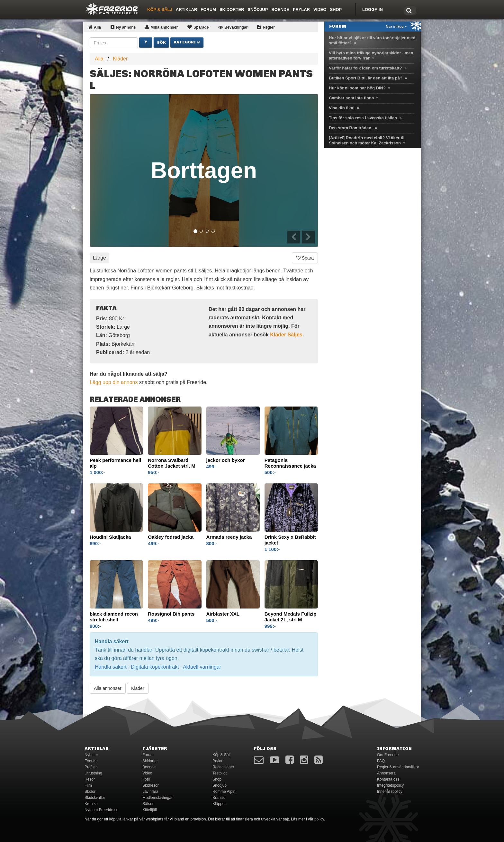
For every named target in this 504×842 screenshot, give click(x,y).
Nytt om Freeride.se (101, 810)
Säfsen (148, 804)
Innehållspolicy (390, 792)
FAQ (381, 761)
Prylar (301, 9)
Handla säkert (111, 667)
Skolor (90, 792)
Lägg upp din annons (114, 382)
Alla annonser (108, 688)
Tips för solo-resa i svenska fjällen (363, 118)
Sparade (198, 27)
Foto (146, 779)
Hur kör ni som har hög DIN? (357, 88)
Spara (305, 258)
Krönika (91, 804)
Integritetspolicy (390, 785)
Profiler (91, 767)
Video (320, 9)
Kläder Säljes (286, 335)
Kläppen (220, 804)
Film (88, 785)
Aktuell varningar (202, 667)
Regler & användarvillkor (398, 767)
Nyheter (91, 755)
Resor (90, 779)
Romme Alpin (224, 792)
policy (319, 819)
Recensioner (223, 767)
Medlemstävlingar (157, 798)
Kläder (120, 59)
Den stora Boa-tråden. (351, 128)
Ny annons (123, 27)
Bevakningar (233, 27)
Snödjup (258, 9)
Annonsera (386, 773)
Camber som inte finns (351, 98)
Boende (280, 9)
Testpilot (220, 773)
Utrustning (93, 773)
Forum (208, 9)
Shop (336, 9)
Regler (266, 27)
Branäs (219, 798)
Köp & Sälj (160, 9)
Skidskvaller (95, 798)
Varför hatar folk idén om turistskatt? (365, 68)
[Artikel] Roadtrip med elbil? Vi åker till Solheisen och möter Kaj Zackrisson (367, 140)
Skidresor (151, 785)
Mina (162, 27)
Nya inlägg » (396, 26)
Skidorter (232, 9)
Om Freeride (388, 755)
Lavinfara (150, 792)
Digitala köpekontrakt (155, 667)
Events (90, 761)
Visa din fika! (342, 108)
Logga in (373, 9)
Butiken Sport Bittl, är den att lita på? (366, 78)
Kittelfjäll (150, 810)
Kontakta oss (388, 779)
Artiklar (186, 9)
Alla (94, 27)
